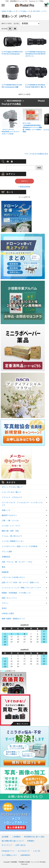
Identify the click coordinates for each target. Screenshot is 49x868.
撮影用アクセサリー (9, 515)
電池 (3, 567)
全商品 (4, 11)
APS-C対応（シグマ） (40, 11)
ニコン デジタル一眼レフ (11, 492)
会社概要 (5, 837)
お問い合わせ (21, 845)
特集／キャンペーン (9, 598)
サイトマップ (7, 845)
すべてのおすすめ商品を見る (37, 154)
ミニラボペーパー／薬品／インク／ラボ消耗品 (20, 546)
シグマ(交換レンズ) (24, 11)
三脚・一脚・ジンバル (10, 521)
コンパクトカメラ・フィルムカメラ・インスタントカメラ (22, 504)
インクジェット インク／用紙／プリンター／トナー (21, 588)
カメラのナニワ (24, 851)
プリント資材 (7, 552)
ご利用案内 (16, 837)
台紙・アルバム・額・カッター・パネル (17, 562)
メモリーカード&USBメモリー (13, 577)
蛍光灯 (4, 608)
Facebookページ (8, 851)
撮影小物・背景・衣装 (10, 531)
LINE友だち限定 (8, 613)
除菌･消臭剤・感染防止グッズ (13, 619)
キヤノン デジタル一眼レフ (12, 487)
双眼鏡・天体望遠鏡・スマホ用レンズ (16, 593)
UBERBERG (25, 855)
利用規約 (31, 841)
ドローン (5, 603)
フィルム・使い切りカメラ (12, 536)
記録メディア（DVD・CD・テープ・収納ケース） (21, 582)
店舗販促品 (6, 557)
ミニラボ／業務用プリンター (13, 541)
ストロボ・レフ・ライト (11, 526)
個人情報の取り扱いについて (13, 841)
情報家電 (5, 572)
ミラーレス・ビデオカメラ (12, 497)
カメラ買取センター (9, 855)
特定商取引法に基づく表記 (34, 837)
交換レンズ (12, 11)
